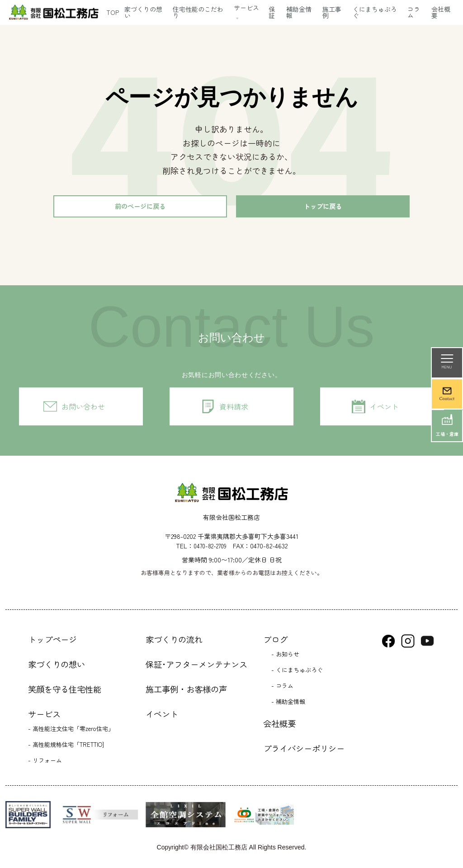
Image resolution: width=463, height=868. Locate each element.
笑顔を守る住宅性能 (65, 692)
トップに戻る (323, 207)
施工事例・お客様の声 (186, 692)
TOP (113, 12)
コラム (414, 12)
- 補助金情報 (288, 704)
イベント (384, 409)
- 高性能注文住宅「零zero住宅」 (71, 731)
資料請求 (234, 409)
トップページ (52, 642)
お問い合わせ (83, 409)
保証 (272, 12)
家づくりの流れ (174, 642)
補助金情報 (299, 12)
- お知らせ (285, 656)
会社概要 (279, 726)
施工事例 (332, 12)
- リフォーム (45, 762)
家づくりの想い (143, 12)
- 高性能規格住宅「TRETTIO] (66, 747)
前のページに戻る (140, 207)
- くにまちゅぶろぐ (297, 672)
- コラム (282, 688)
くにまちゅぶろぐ (375, 12)
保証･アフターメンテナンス (196, 667)
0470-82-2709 (210, 548)
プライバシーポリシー (304, 751)
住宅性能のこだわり (198, 12)
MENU (447, 362)
